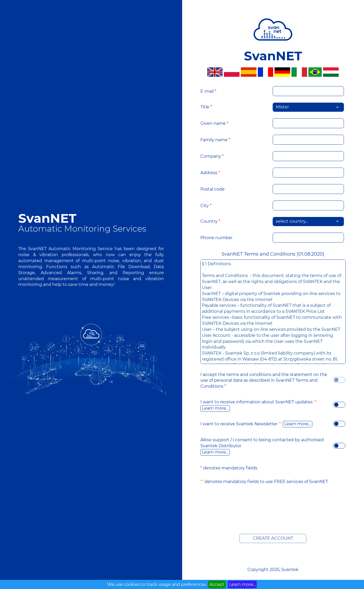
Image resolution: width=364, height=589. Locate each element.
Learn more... (215, 408)
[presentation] (273, 502)
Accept (217, 584)
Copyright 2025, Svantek (273, 570)
